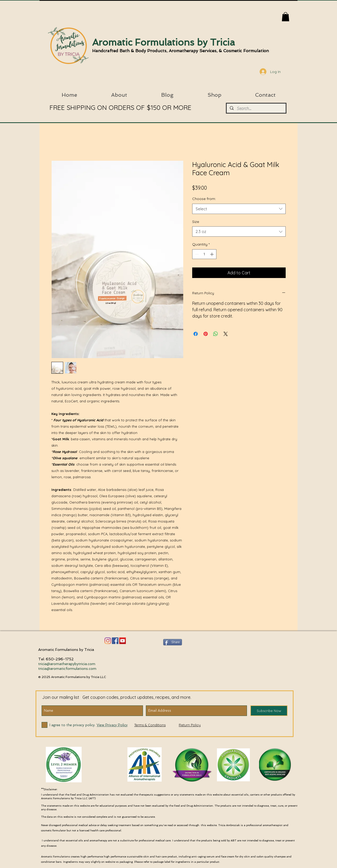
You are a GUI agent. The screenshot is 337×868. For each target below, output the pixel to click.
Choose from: (204, 199)
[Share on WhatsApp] (216, 334)
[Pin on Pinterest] (206, 334)
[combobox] (239, 209)
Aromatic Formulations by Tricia (163, 42)
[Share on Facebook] (196, 334)
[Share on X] (226, 334)
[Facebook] (115, 641)
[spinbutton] (204, 254)
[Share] (173, 642)
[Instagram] (108, 641)
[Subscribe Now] (269, 711)
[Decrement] (196, 254)
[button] (286, 17)
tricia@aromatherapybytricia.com (67, 664)
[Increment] (212, 254)
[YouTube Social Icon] (123, 641)
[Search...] (256, 109)
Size (196, 222)
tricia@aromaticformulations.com (67, 669)
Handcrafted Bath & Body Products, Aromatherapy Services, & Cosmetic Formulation (180, 51)
